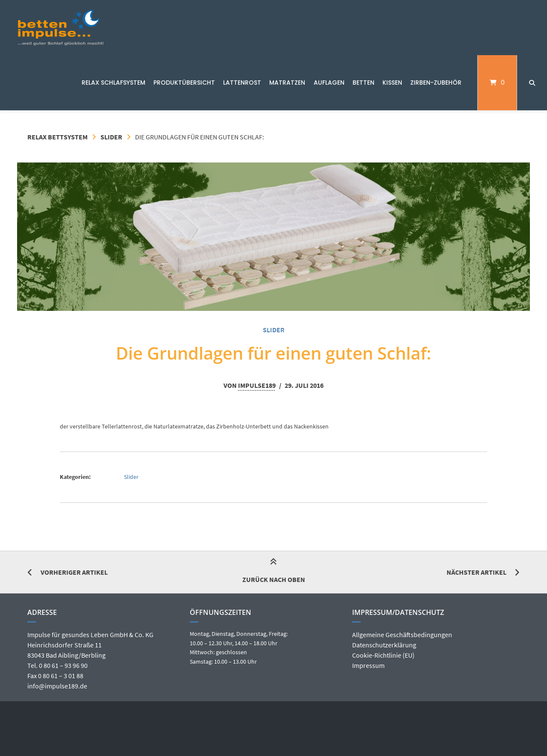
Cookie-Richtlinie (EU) (383, 655)
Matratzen (287, 83)
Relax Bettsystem (57, 137)
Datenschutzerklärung (384, 645)
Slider (111, 137)
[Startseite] (61, 28)
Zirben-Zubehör (436, 83)
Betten (363, 83)
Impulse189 (257, 385)
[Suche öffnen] (532, 83)
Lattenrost (242, 83)
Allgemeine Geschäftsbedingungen (402, 635)
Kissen (392, 83)
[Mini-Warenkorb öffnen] (497, 83)
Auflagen (329, 83)
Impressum (368, 665)
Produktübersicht (184, 83)
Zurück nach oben (274, 572)
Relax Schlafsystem (113, 83)
